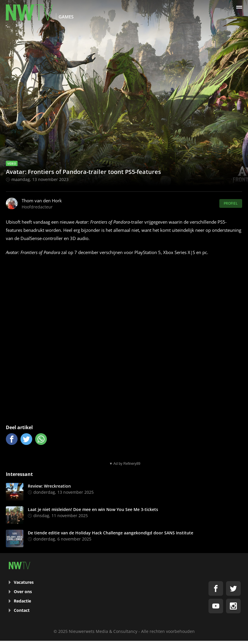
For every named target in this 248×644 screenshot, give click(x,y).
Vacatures (24, 582)
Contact (22, 610)
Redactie (22, 601)
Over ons (23, 592)
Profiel (231, 203)
